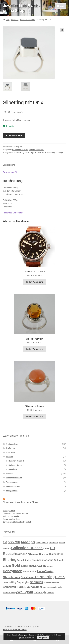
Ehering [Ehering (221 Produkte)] (10, 560)
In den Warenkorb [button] (34, 282)
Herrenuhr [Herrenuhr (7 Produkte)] (50, 566)
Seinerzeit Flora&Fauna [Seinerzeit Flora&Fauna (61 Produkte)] (18, 587)
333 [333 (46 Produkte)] (5, 542)
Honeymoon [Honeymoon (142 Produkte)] (13, 571)
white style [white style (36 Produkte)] (40, 592)
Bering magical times (12, 519)
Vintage (60, 153)
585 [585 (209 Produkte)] (11, 542)
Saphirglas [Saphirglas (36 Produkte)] (23, 582)
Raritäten (15, 20)
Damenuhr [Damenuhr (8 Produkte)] (35, 554)
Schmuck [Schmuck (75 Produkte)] (36, 582)
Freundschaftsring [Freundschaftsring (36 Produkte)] (43, 560)
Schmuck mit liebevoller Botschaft (17, 522)
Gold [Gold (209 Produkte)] (16, 565)
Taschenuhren (12, 482)
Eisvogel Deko (9, 511)
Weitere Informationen (27, 638)
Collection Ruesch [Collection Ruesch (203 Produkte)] (27, 548)
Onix (27, 153)
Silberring (51, 153)
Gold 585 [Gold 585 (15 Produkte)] (25, 566)
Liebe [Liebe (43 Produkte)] (40, 571)
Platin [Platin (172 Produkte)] (60, 577)
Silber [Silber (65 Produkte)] (38, 587)
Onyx (32, 153)
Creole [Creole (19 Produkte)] (46, 548)
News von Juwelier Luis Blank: (21, 502)
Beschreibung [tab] (9, 165)
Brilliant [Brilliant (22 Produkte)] (7, 548)
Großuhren (10, 448)
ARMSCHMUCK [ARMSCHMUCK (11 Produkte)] (42, 543)
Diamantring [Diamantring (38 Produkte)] (56, 554)
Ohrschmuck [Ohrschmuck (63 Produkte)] (11, 577)
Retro (44, 153)
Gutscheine (10, 452)
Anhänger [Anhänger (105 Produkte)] (28, 542)
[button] (62, 30)
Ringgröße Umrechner (13, 213)
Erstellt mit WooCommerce (15, 630)
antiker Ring (19, 153)
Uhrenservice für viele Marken (15, 514)
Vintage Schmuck (36, 150)
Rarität (38, 153)
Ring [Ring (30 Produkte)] (14, 582)
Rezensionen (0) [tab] (10, 172)
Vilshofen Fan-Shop (14, 486)
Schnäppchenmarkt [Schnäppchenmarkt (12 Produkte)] (51, 582)
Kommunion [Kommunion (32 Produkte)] (30, 571)
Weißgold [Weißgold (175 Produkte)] (25, 592)
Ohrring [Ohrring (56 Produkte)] (49, 571)
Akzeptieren (43, 638)
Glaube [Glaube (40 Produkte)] (7, 566)
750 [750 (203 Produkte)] (17, 542)
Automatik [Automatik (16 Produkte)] (53, 543)
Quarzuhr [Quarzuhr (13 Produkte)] (7, 582)
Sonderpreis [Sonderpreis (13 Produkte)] (57, 587)
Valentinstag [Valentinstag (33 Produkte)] (10, 592)
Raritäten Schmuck (28, 20)
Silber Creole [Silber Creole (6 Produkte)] (47, 587)
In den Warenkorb (14, 135)
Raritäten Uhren (15, 465)
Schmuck (9, 474)
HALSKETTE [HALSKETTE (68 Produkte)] (38, 566)
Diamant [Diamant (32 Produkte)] (44, 554)
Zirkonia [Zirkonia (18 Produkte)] (50, 593)
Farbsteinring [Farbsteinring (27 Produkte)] (24, 560)
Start (8, 20)
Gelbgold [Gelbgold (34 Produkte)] (59, 560)
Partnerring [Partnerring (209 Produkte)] (45, 577)
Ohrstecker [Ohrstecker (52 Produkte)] (28, 577)
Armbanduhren (12, 444)
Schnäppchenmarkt (14, 478)
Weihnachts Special (11, 516)
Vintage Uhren (12, 491)
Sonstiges (13, 469)
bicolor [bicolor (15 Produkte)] (62, 543)
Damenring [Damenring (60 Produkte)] (24, 554)
